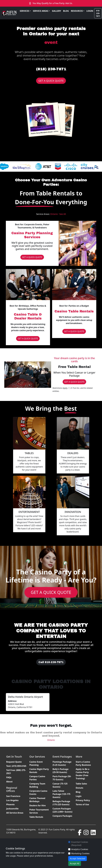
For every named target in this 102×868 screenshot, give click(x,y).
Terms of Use (82, 804)
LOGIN (90, 11)
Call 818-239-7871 (51, 662)
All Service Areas (15, 813)
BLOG (66, 11)
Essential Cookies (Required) (80, 844)
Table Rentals (36, 817)
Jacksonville (12, 809)
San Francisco (13, 796)
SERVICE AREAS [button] (41, 11)
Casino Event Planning (36, 763)
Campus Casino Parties (37, 778)
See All (63, 214)
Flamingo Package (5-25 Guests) (62, 763)
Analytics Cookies (80, 849)
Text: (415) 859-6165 (16, 766)
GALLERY (57, 11)
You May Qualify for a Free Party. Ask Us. (52, 3)
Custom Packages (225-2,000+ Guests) (62, 810)
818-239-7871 (98, 13)
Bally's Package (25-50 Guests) (61, 771)
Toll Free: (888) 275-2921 (16, 772)
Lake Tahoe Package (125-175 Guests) (62, 794)
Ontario (51, 740)
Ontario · (55, 214)
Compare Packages (62, 816)
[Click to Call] (30, 3)
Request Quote (14, 762)
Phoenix (10, 804)
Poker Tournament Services (39, 811)
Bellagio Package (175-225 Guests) (61, 803)
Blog (78, 792)
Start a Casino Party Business (83, 763)
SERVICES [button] (24, 11)
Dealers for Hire (37, 805)
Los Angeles (12, 800)
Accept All (75, 863)
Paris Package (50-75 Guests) (62, 778)
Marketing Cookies (80, 853)
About (9, 782)
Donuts (80, 788)
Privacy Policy (83, 800)
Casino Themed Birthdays (37, 800)
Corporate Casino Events (38, 792)
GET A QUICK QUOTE (51, 81)
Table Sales (81, 784)
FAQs (9, 777)
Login (79, 796)
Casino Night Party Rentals (39, 771)
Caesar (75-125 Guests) (60, 785)
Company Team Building (37, 785)
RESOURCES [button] (77, 11)
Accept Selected (78, 859)
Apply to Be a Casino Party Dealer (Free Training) (83, 774)
